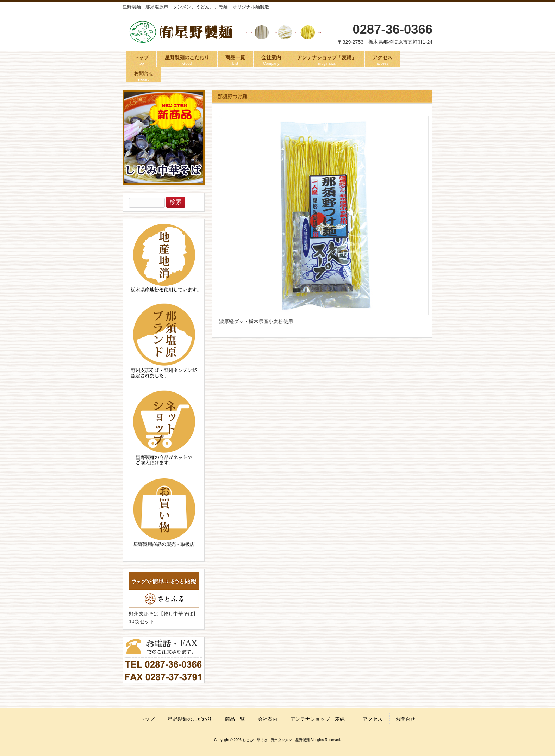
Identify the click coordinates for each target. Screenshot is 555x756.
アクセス (373, 719)
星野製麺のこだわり (190, 719)
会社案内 (268, 719)
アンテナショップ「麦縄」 (320, 719)
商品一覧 (235, 719)
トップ (147, 719)
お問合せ (405, 719)
